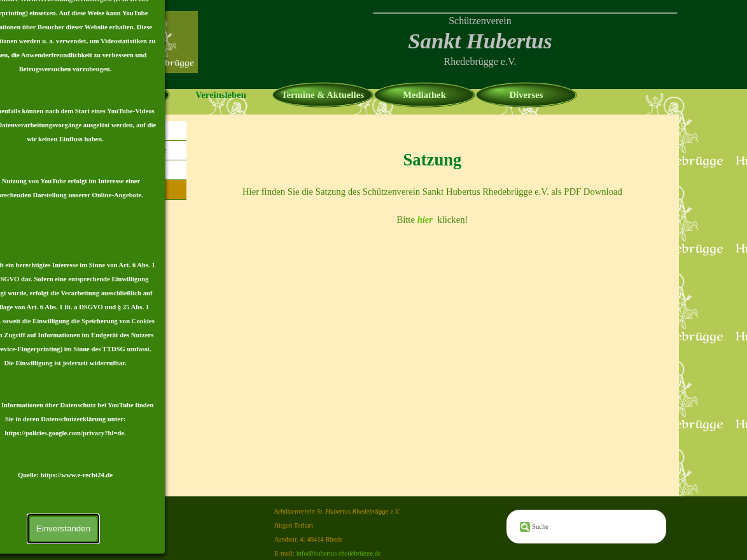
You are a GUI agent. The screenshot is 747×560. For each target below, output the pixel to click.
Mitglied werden (130, 170)
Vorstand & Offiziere (130, 150)
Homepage (119, 95)
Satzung (131, 189)
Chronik (130, 130)
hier (425, 220)
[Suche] (586, 527)
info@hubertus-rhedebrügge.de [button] (339, 553)
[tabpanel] (480, 41)
